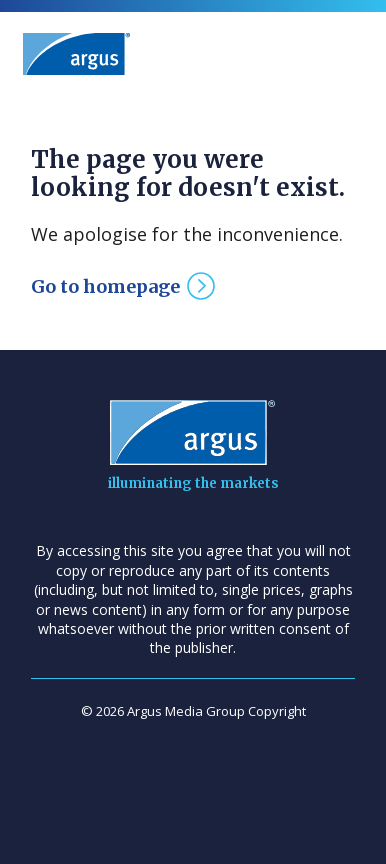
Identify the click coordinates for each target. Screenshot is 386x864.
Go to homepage (105, 286)
